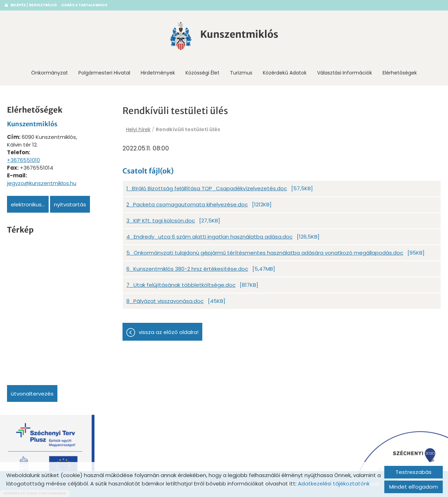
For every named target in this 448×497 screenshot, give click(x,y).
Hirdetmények (158, 73)
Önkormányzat (50, 73)
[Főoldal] (181, 36)
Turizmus (241, 73)
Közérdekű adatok (285, 73)
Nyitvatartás (70, 204)
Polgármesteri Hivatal (104, 73)
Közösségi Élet (202, 73)
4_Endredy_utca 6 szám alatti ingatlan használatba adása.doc (209, 237)
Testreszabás (414, 472)
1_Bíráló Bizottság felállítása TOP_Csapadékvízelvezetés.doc (207, 188)
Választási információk (345, 73)
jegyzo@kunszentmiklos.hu (42, 183)
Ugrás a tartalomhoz (84, 5)
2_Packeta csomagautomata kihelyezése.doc (187, 204)
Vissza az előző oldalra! (169, 332)
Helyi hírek (138, 129)
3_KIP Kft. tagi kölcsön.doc (161, 221)
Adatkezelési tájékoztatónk (334, 484)
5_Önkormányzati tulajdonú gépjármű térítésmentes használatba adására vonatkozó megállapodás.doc (265, 253)
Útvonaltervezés (32, 394)
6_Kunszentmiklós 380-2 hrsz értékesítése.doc (187, 269)
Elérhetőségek (400, 73)
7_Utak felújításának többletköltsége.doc (181, 285)
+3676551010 (23, 160)
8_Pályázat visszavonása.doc (165, 301)
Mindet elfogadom (414, 487)
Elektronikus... (28, 204)
